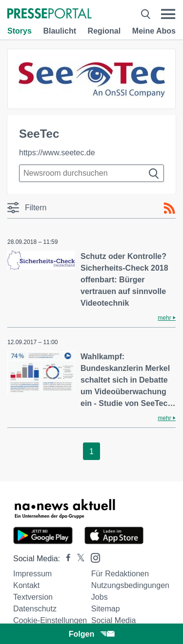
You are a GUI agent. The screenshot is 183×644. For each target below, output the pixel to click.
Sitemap (106, 609)
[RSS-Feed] (169, 208)
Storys (20, 31)
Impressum (32, 574)
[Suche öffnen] (146, 14)
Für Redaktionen (120, 574)
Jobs (100, 597)
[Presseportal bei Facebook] (65, 559)
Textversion (33, 597)
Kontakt (26, 585)
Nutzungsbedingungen (130, 585)
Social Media (114, 620)
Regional (104, 31)
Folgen (91, 634)
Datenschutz (35, 609)
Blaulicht (60, 31)
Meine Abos (154, 31)
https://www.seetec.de (57, 153)
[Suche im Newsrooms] (91, 173)
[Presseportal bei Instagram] (92, 557)
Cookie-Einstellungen (50, 620)
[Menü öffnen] (168, 14)
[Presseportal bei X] (78, 559)
